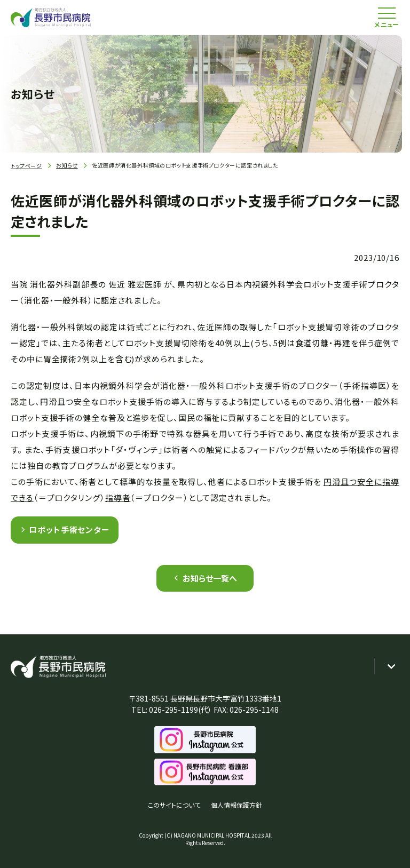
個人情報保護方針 (236, 805)
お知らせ (67, 165)
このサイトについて (174, 805)
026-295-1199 (174, 710)
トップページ (26, 166)
